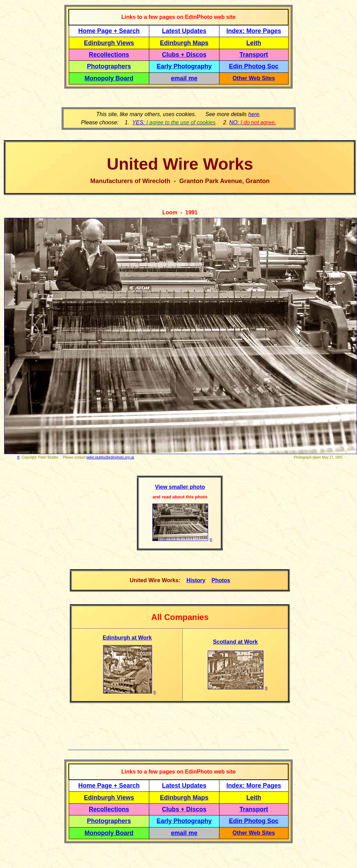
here (254, 114)
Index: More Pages (254, 31)
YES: (174, 122)
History (196, 580)
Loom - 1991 (180, 212)
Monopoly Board (109, 78)
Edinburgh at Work (127, 638)
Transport (254, 55)
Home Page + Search (109, 31)
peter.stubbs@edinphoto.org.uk (110, 457)
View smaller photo (180, 487)
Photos (221, 580)
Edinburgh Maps (184, 43)
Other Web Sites (254, 78)
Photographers (109, 66)
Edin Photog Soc (254, 66)
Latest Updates (184, 31)
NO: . (252, 122)
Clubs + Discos (184, 55)
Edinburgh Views (109, 43)
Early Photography (184, 66)
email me (184, 78)
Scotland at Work (235, 642)
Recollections (109, 55)
